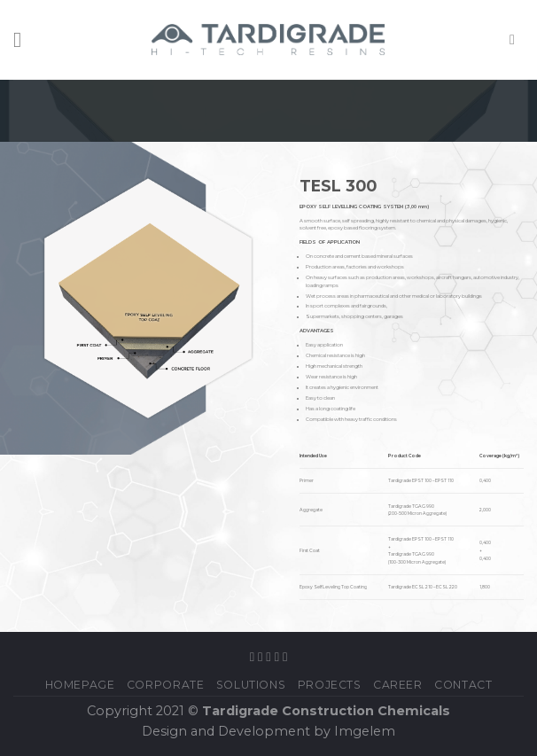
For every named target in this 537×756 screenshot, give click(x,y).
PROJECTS (330, 685)
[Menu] (24, 39)
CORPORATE (166, 685)
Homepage (80, 685)
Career (398, 685)
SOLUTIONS (251, 685)
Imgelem (365, 731)
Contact (463, 685)
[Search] (517, 39)
